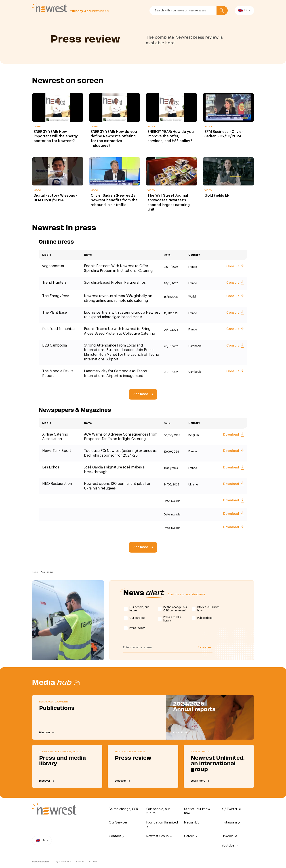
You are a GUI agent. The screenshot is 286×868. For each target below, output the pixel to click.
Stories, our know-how (209, 609)
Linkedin (229, 836)
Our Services (118, 823)
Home (35, 572)
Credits (80, 862)
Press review (137, 628)
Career (190, 836)
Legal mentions (63, 862)
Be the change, (175, 609)
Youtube (230, 846)
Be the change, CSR (123, 809)
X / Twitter (231, 809)
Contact (116, 836)
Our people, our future (139, 609)
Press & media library (172, 619)
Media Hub (192, 823)
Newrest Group (159, 836)
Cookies (93, 862)
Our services (137, 618)
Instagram (231, 823)
